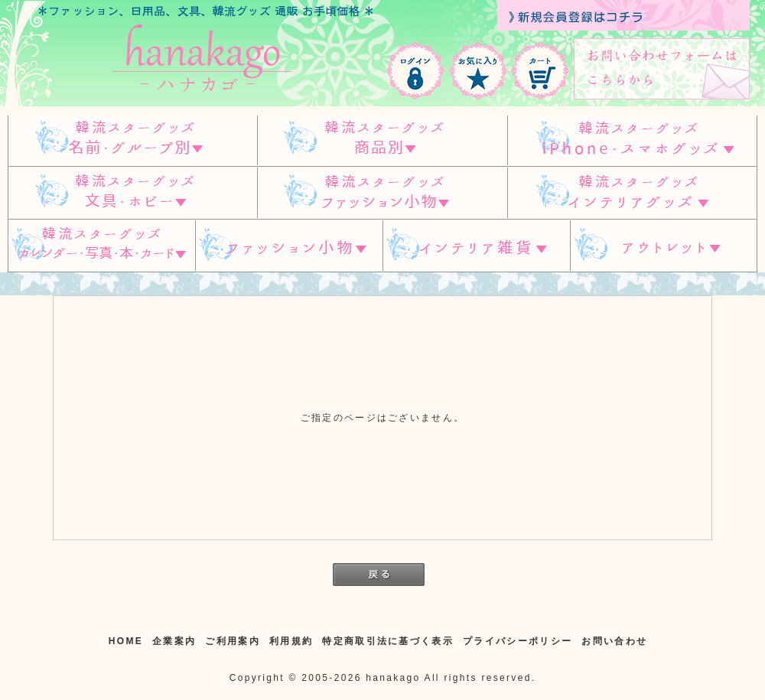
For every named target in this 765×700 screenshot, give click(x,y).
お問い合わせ (614, 641)
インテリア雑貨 (477, 246)
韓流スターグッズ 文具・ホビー (132, 193)
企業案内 (174, 641)
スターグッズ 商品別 (382, 140)
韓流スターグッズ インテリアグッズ (632, 193)
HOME (126, 641)
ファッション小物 (289, 246)
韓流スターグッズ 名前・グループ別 (132, 140)
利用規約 (291, 641)
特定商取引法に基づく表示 (388, 641)
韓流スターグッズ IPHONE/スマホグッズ (632, 140)
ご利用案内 (233, 641)
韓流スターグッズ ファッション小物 (382, 193)
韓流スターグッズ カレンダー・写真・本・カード (101, 246)
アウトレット (664, 246)
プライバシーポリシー (518, 641)
